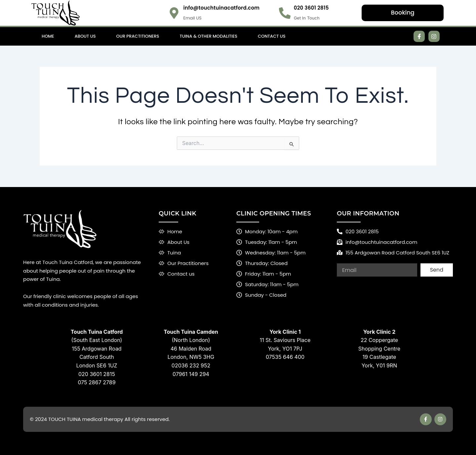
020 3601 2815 (311, 8)
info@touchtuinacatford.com (221, 8)
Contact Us (272, 36)
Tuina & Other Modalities (208, 36)
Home (48, 36)
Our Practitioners (138, 36)
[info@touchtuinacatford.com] (174, 13)
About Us (85, 36)
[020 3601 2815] (285, 13)
